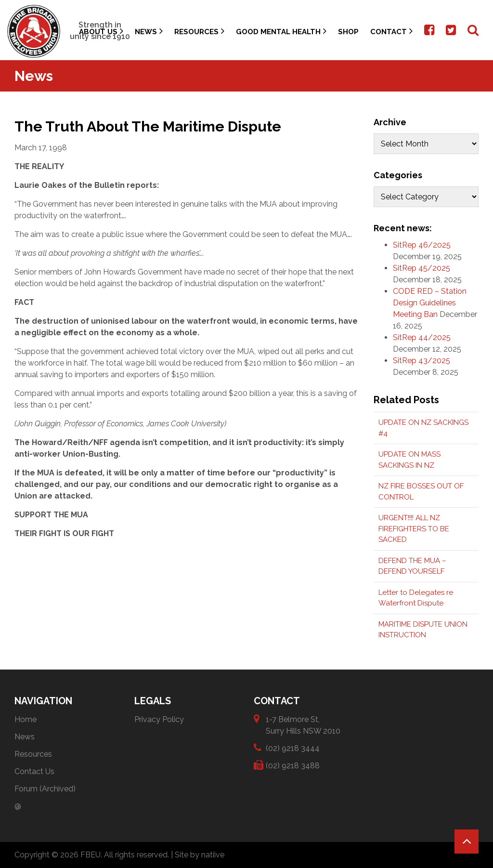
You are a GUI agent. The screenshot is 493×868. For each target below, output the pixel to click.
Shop (348, 32)
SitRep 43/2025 (422, 361)
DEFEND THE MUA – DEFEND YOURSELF (412, 566)
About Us (101, 31)
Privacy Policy (159, 719)
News (149, 31)
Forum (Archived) (45, 789)
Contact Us (34, 771)
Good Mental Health (281, 31)
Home (26, 719)
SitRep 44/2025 (422, 337)
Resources (199, 31)
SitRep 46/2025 (422, 245)
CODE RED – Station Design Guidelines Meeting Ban (430, 303)
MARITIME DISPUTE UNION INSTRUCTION (423, 630)
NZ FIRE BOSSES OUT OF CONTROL (421, 492)
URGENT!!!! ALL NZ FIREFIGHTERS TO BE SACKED (414, 529)
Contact (391, 31)
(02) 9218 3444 (293, 748)
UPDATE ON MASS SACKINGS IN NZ (409, 460)
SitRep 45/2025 (422, 268)
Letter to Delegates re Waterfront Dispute (416, 598)
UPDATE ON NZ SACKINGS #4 (423, 428)
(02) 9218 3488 (293, 765)
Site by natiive (200, 855)
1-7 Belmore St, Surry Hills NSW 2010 (303, 725)
